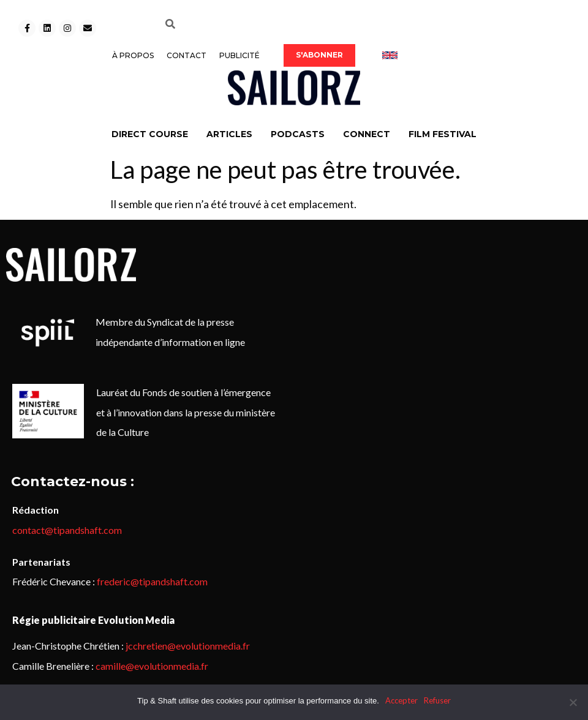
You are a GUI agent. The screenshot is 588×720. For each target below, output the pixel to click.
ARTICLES (229, 134)
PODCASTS (298, 134)
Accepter (401, 700)
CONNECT (367, 134)
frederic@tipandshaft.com (152, 581)
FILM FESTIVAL (443, 134)
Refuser (437, 700)
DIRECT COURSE (150, 134)
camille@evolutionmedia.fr (152, 666)
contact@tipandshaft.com (67, 530)
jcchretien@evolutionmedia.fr (188, 646)
